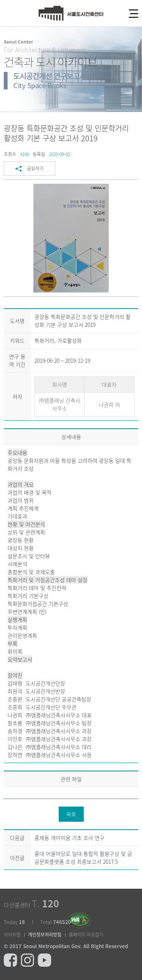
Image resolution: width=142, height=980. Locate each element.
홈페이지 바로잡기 (86, 935)
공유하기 (35, 169)
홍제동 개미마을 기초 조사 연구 (69, 838)
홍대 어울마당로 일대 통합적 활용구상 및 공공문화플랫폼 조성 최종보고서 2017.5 (83, 857)
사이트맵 (12, 935)
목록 (71, 814)
